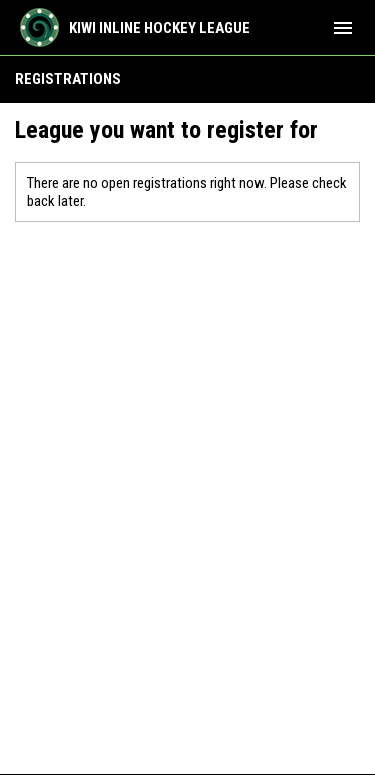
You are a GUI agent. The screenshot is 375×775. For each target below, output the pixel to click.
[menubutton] (343, 28)
